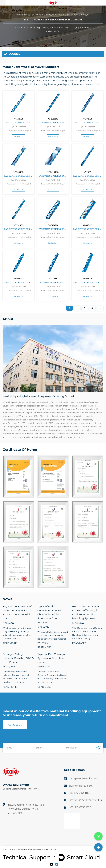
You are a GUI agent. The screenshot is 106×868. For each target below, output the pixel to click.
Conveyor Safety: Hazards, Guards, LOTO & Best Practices (18, 658)
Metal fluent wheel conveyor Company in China (61, 413)
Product (30, 15)
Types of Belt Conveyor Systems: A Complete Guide (52, 658)
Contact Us (15, 725)
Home (20, 15)
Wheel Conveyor (45, 15)
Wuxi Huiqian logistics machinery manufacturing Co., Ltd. (33, 850)
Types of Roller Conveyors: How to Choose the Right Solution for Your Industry (49, 615)
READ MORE (10, 643)
